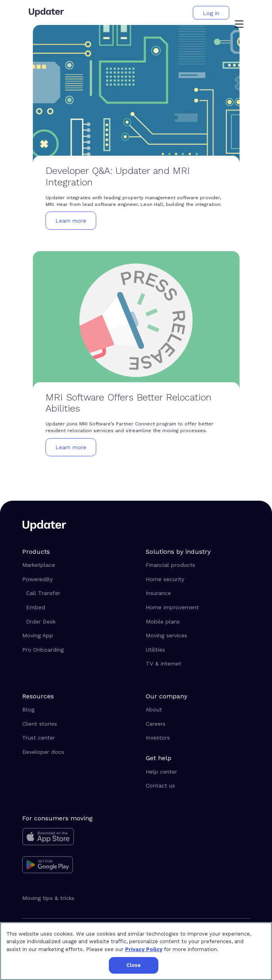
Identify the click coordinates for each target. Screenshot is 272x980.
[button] (239, 25)
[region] (136, 951)
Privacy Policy (144, 949)
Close (134, 965)
